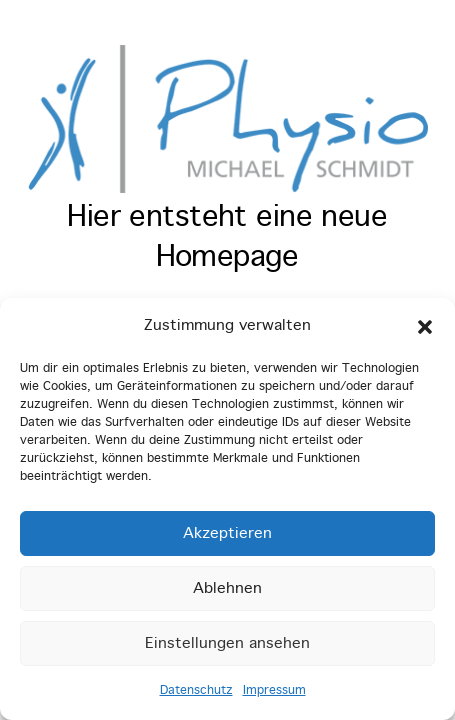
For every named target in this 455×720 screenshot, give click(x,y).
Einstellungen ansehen (227, 644)
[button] (425, 327)
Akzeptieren (227, 534)
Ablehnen (227, 589)
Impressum (274, 691)
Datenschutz (196, 691)
